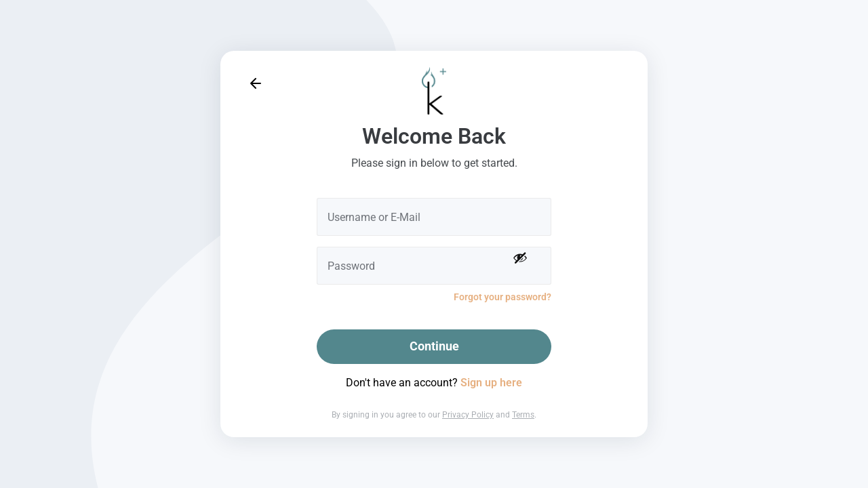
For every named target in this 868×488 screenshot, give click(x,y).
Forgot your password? (502, 297)
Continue (434, 346)
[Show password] (520, 258)
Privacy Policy (468, 415)
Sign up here (491, 383)
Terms (523, 415)
